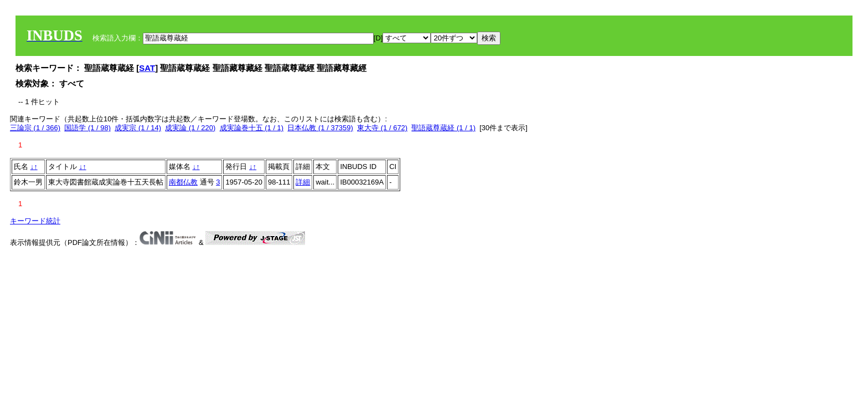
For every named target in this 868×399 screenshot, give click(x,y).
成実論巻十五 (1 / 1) (252, 128)
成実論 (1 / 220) (190, 128)
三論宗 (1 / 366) (35, 128)
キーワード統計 (35, 221)
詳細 (303, 182)
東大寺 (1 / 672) (382, 128)
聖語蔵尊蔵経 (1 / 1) (443, 128)
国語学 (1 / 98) (87, 128)
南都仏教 (183, 182)
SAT (147, 68)
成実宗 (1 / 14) (138, 128)
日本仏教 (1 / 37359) (320, 128)
